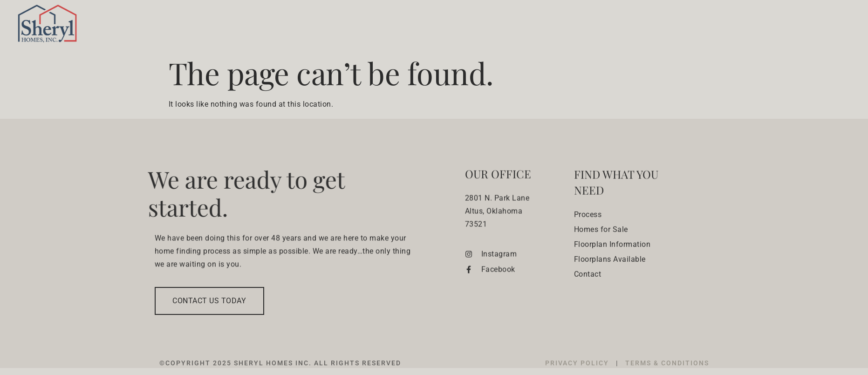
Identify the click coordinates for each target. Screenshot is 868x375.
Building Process (491, 26)
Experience (753, 26)
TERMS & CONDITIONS (667, 370)
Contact (809, 26)
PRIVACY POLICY (578, 370)
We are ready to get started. (230, 193)
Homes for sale (575, 26)
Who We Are (416, 26)
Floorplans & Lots (669, 26)
